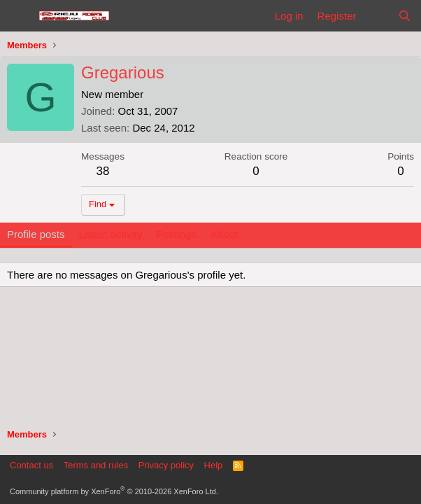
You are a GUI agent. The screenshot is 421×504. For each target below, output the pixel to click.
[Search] (405, 16)
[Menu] (19, 16)
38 (103, 171)
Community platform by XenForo (114, 491)
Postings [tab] (176, 234)
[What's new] (377, 16)
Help (214, 465)
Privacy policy (166, 465)
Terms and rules (96, 465)
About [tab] (224, 234)
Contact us (31, 465)
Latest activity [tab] (111, 234)
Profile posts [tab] (36, 234)
